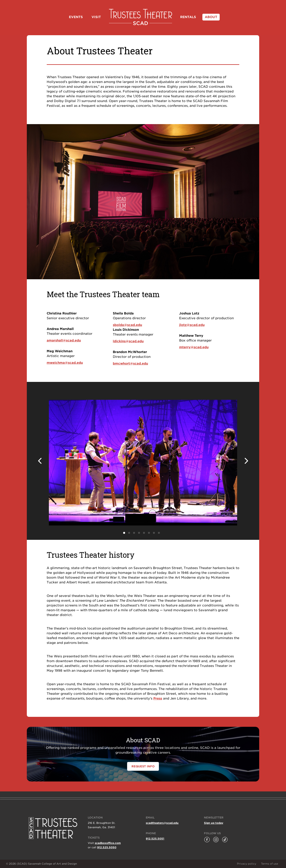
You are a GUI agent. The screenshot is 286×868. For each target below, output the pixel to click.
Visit (96, 17)
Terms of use (270, 864)
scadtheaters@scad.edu (162, 823)
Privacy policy (247, 864)
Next (246, 461)
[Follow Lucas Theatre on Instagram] (216, 840)
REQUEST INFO (143, 766)
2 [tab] (129, 533)
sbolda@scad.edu (127, 325)
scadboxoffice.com (108, 843)
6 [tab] (149, 533)
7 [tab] (154, 533)
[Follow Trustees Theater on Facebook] (207, 840)
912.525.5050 (107, 847)
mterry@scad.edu (194, 347)
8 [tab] (159, 533)
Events (76, 17)
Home (141, 17)
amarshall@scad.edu (64, 340)
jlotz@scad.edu (192, 325)
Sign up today (214, 823)
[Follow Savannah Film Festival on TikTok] (225, 840)
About (211, 17)
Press (158, 698)
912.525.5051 (155, 839)
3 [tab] (134, 533)
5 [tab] (144, 533)
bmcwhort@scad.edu (130, 363)
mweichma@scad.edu (65, 363)
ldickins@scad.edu (128, 341)
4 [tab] (139, 533)
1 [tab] (124, 533)
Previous (40, 461)
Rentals (188, 17)
